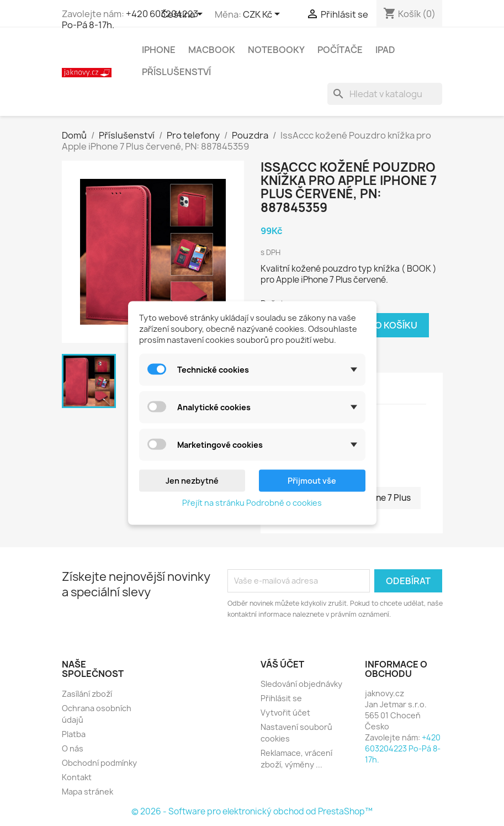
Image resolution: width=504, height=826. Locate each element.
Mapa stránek (87, 791)
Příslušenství (176, 72)
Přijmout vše (312, 481)
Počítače (340, 50)
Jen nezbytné (192, 481)
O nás (73, 748)
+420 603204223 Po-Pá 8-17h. (130, 19)
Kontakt (77, 777)
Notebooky (276, 50)
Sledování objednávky (301, 684)
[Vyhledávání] (385, 94)
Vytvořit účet (285, 713)
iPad (385, 50)
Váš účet (282, 664)
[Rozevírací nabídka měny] (263, 15)
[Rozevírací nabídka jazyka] (184, 15)
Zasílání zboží (87, 694)
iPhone (159, 50)
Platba (74, 734)
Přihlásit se (281, 698)
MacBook (212, 50)
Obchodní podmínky (99, 763)
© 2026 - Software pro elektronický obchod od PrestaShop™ (252, 811)
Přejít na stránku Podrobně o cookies (252, 503)
